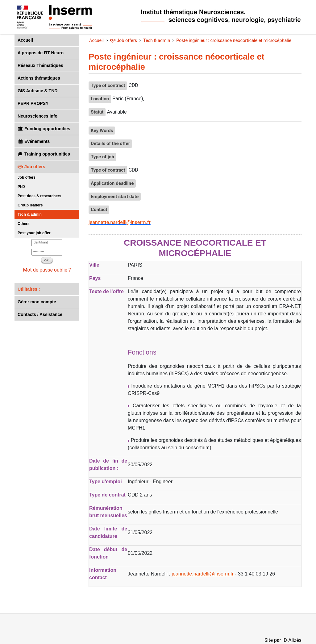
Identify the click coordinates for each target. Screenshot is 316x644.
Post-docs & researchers (39, 196)
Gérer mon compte (37, 302)
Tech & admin (30, 214)
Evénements (34, 141)
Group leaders (30, 205)
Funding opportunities (44, 129)
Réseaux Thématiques (40, 65)
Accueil (25, 40)
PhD (21, 187)
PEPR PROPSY (33, 103)
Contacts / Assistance (40, 314)
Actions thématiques (39, 78)
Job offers (31, 167)
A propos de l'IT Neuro (41, 53)
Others (24, 224)
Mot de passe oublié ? (47, 270)
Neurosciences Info (37, 116)
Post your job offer (34, 233)
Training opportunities (44, 154)
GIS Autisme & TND (37, 91)
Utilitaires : (29, 289)
